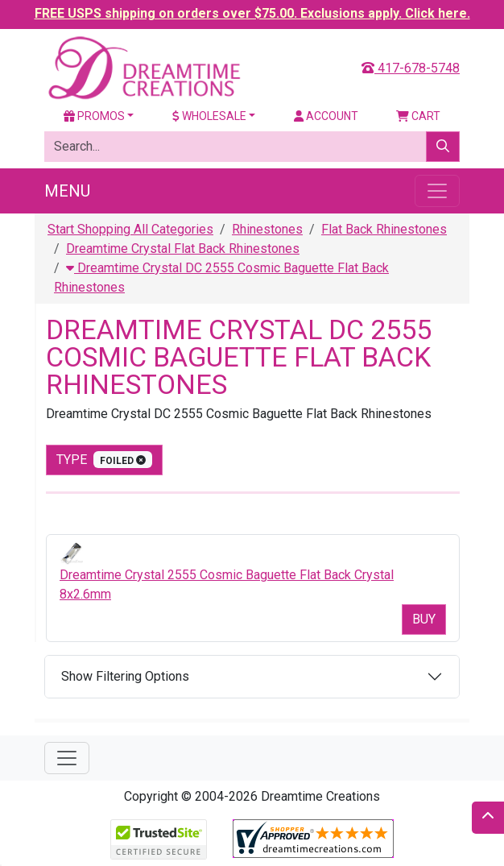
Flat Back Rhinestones (384, 229)
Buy (424, 619)
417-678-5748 (411, 68)
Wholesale (209, 116)
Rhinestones (267, 229)
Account (326, 116)
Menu (67, 191)
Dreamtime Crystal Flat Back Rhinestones (183, 249)
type (104, 460)
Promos (94, 116)
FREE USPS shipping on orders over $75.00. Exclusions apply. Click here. (252, 13)
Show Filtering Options (125, 676)
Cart (418, 116)
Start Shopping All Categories (130, 229)
